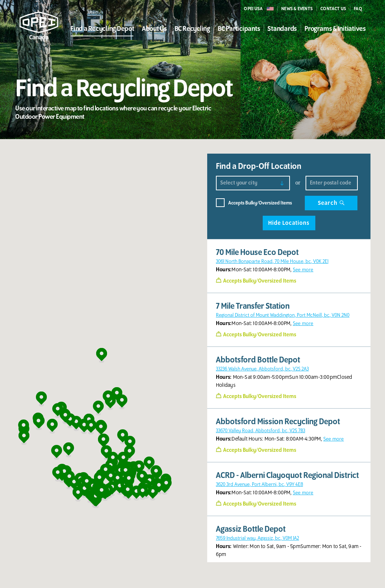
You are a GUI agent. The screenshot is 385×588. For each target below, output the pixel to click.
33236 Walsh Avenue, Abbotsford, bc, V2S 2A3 (262, 369)
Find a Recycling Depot (102, 29)
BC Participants (239, 29)
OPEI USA (253, 9)
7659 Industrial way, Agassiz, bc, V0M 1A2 (257, 538)
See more (303, 270)
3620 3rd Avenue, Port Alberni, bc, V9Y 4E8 (259, 484)
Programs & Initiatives (335, 29)
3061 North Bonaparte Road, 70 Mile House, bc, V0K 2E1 (272, 261)
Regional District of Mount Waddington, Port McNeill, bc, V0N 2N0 (283, 315)
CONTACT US (333, 9)
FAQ (358, 9)
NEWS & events (297, 9)
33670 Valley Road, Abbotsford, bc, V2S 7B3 (261, 431)
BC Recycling (192, 29)
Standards (282, 29)
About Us (154, 29)
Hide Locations (289, 223)
